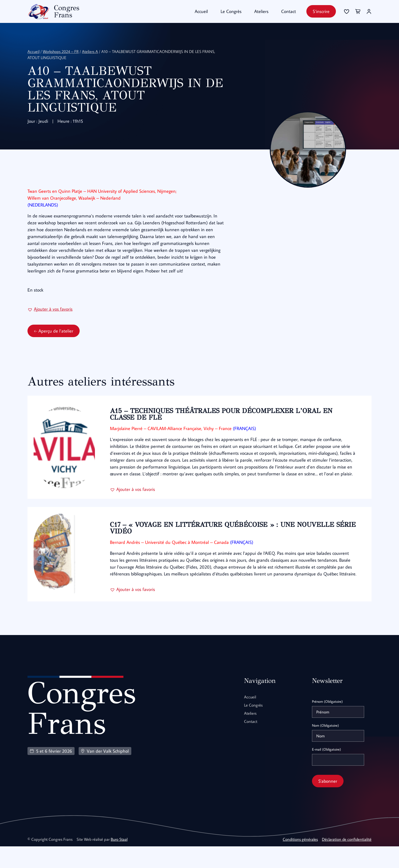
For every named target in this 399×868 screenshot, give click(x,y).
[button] (50, 322)
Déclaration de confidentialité (347, 861)
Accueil (201, 11)
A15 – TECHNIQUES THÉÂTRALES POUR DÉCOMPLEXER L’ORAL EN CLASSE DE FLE (224, 427)
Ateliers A (90, 51)
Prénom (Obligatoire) (327, 723)
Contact (289, 11)
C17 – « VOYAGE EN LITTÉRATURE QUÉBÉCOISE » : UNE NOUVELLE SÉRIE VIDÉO (225, 545)
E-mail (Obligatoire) (326, 771)
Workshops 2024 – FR (61, 51)
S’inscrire (321, 11)
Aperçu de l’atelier (54, 344)
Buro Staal (119, 861)
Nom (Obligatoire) (325, 747)
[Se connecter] (347, 11)
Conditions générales (300, 861)
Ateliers (261, 11)
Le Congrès (231, 11)
